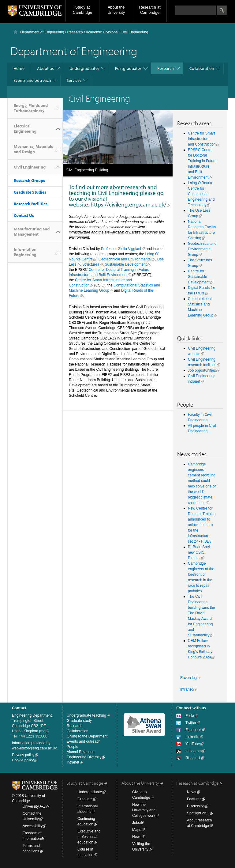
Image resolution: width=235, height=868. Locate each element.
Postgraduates (128, 68)
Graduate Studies (30, 192)
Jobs (136, 823)
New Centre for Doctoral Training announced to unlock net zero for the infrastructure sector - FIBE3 (202, 525)
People (72, 747)
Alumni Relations (80, 752)
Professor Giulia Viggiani (121, 249)
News (137, 837)
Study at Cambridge (83, 10)
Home (19, 68)
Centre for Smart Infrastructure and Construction (202, 139)
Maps (137, 830)
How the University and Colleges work (144, 810)
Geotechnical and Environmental (125, 259)
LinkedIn (192, 737)
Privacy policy (23, 755)
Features (194, 799)
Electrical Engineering (25, 129)
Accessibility (33, 826)
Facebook (194, 730)
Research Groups (29, 180)
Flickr (190, 716)
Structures (91, 264)
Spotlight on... (198, 813)
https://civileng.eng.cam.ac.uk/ (129, 204)
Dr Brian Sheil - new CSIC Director (200, 552)
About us (45, 68)
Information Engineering (25, 252)
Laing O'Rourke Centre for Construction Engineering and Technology (201, 194)
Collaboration (202, 68)
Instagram (194, 751)
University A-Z (34, 806)
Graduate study (79, 721)
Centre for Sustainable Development (199, 277)
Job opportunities (202, 370)
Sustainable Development (126, 264)
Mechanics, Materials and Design (33, 149)
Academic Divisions (102, 32)
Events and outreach (32, 80)
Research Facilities (31, 204)
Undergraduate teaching (86, 715)
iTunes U (193, 758)
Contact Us (24, 215)
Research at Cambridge (150, 10)
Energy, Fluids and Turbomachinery (31, 108)
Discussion (196, 806)
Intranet (187, 689)
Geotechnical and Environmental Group (202, 249)
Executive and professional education (89, 837)
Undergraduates (84, 68)
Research (75, 32)
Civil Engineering (30, 167)
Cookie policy (23, 760)
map (44, 731)
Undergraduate (90, 792)
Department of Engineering (42, 32)
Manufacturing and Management (32, 231)
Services (74, 80)
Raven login (190, 678)
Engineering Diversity (84, 757)
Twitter (191, 723)
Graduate (85, 799)
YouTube (193, 744)
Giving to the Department (87, 736)
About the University (116, 10)
